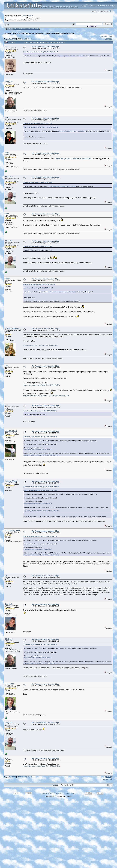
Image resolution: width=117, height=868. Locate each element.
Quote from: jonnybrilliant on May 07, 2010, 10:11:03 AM (40, 52)
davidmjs (9, 177)
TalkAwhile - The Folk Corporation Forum (18, 33)
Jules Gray (9, 684)
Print (109, 39)
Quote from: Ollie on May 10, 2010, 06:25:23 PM (38, 246)
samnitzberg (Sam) (13, 531)
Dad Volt (8, 604)
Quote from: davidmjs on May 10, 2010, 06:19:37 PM (39, 284)
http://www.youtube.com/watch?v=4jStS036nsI (40, 345)
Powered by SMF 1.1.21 (49, 793)
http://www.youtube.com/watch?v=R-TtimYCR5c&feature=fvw (46, 396)
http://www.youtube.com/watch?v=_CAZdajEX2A (41, 766)
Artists (35, 33)
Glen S (8, 278)
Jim (7, 46)
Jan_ (7, 366)
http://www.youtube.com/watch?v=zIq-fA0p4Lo (71, 56)
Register (35, 29)
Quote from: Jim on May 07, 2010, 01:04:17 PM (37, 123)
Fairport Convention (46, 33)
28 (15, 39)
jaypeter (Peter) (11, 481)
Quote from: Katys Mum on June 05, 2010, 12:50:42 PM (40, 411)
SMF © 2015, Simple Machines (66, 793)
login (24, 16)
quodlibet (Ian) (11, 431)
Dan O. (8, 118)
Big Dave (9, 81)
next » (110, 37)
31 (22, 39)
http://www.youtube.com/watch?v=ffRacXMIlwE (74, 159)
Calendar (22, 29)
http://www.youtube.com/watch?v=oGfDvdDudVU (42, 385)
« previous (103, 37)
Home (10, 29)
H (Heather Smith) (12, 328)
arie (7, 758)
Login (29, 29)
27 (13, 39)
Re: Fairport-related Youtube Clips (46, 47)
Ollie (7, 153)
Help (16, 29)
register (31, 16)
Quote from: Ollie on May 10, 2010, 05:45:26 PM (38, 182)
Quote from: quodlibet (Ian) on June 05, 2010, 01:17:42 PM (41, 487)
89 (26, 39)
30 (20, 39)
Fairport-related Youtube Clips (64, 33)
